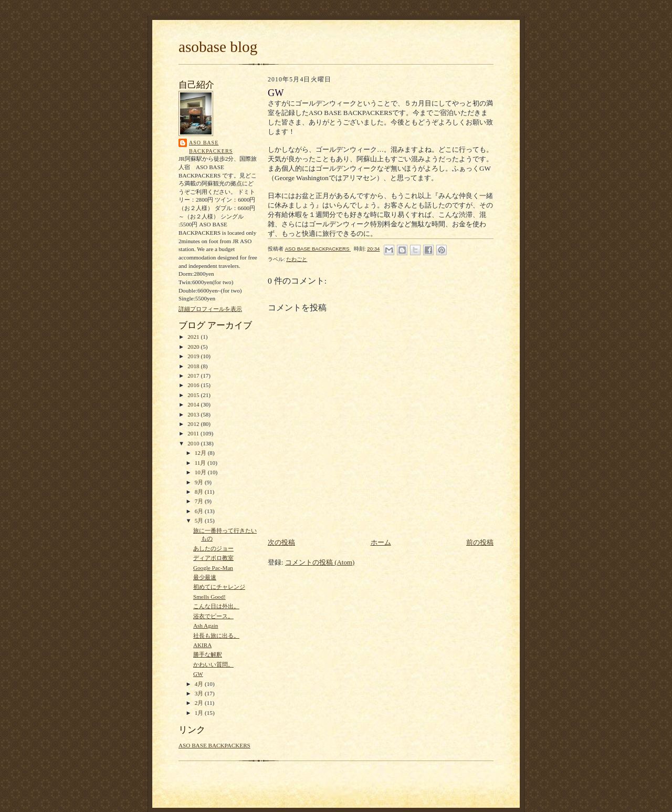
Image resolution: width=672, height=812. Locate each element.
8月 (200, 492)
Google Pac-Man (213, 568)
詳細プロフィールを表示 (210, 309)
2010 (194, 443)
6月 (200, 511)
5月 (200, 520)
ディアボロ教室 (213, 558)
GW (198, 674)
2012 (194, 424)
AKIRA (202, 645)
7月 (200, 501)
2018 (194, 366)
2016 (194, 385)
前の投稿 (480, 542)
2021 (194, 337)
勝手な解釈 (208, 654)
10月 (201, 472)
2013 (194, 414)
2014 (194, 404)
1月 (200, 713)
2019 (194, 356)
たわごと (297, 259)
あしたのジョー (213, 548)
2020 (194, 347)
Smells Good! (209, 597)
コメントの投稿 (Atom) (320, 562)
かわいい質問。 (213, 664)
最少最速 (205, 577)
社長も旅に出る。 (216, 636)
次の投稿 (281, 542)
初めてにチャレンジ (219, 587)
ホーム (381, 542)
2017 (194, 376)
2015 (194, 395)
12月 (201, 453)
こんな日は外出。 (216, 606)
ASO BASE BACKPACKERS (211, 147)
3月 (200, 693)
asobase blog (218, 47)
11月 (201, 463)
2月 (200, 703)
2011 (194, 433)
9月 (200, 482)
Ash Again (206, 626)
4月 (200, 684)
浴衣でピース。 (213, 616)
